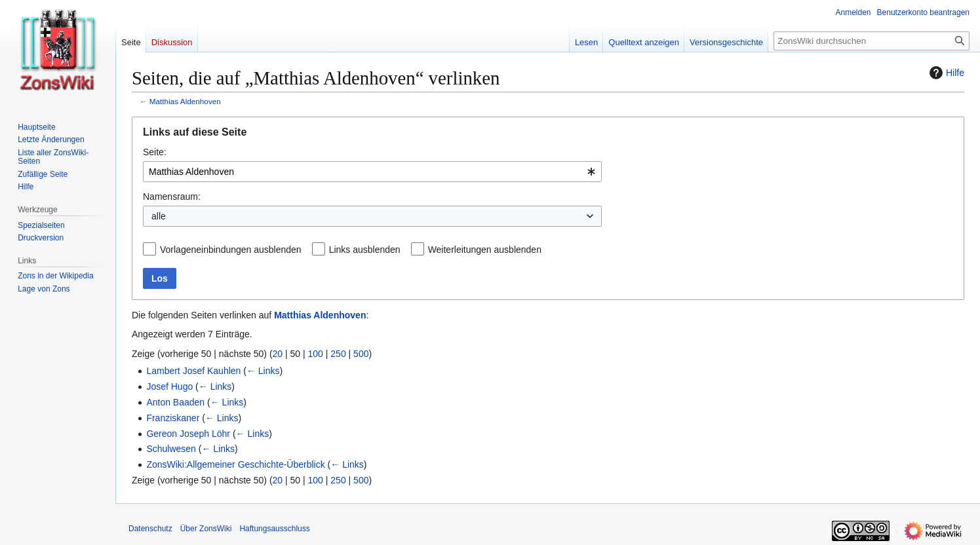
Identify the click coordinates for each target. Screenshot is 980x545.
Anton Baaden (175, 402)
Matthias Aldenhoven (185, 101)
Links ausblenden (365, 250)
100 (316, 354)
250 (338, 354)
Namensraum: (172, 197)
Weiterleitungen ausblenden (485, 250)
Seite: (155, 152)
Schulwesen (171, 449)
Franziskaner (173, 418)
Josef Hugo (169, 386)
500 (361, 354)
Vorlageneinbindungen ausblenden (231, 250)
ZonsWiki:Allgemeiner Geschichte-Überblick (235, 464)
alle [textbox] (159, 216)
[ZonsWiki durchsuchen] (872, 41)
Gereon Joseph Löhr (188, 434)
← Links (263, 371)
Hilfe (945, 73)
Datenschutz (150, 529)
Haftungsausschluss (274, 529)
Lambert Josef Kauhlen (193, 371)
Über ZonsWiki (206, 529)
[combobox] (372, 172)
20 (278, 354)
